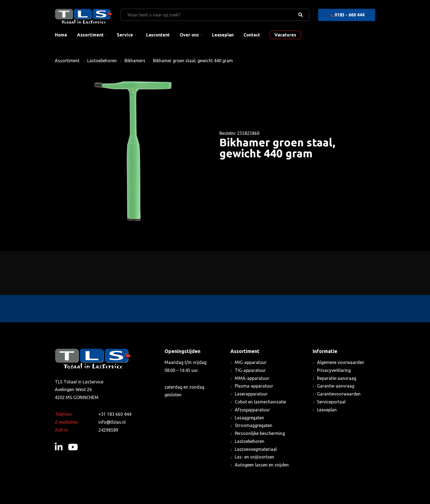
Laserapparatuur (251, 394)
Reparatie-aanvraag (337, 378)
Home (61, 35)
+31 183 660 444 (115, 414)
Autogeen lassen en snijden (262, 465)
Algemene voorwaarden (341, 362)
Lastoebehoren (102, 61)
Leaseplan (223, 35)
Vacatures (285, 35)
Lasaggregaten (249, 418)
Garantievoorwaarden (339, 394)
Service (125, 35)
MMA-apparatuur (252, 378)
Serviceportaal (331, 402)
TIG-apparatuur (250, 370)
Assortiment (90, 35)
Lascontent (158, 35)
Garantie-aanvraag (336, 386)
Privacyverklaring (334, 370)
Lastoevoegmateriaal (256, 449)
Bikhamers (135, 61)
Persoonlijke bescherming (260, 433)
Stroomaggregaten (254, 425)
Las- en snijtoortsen (254, 457)
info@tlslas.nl (112, 422)
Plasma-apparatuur (254, 386)
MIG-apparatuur (251, 362)
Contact (252, 35)
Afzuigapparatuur (252, 410)
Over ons (189, 35)
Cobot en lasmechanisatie (260, 402)
